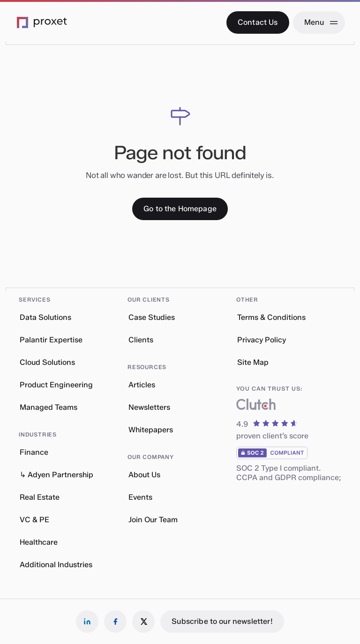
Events (140, 497)
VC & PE (34, 520)
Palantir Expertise (51, 340)
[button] (58, 295)
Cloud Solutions (47, 362)
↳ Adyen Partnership (56, 475)
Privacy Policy (262, 340)
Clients (141, 340)
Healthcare (39, 542)
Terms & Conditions (271, 317)
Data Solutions (45, 317)
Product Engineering (56, 385)
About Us (144, 475)
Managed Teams (49, 407)
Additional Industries (56, 565)
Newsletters (149, 407)
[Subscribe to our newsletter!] (222, 622)
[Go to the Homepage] (180, 209)
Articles (142, 385)
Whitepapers (151, 430)
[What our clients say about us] (256, 406)
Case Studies (152, 317)
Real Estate (40, 497)
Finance (34, 452)
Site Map (253, 362)
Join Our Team (153, 520)
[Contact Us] (258, 22)
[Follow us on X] (143, 622)
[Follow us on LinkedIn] (87, 622)
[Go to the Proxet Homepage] (42, 23)
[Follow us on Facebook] (115, 622)
